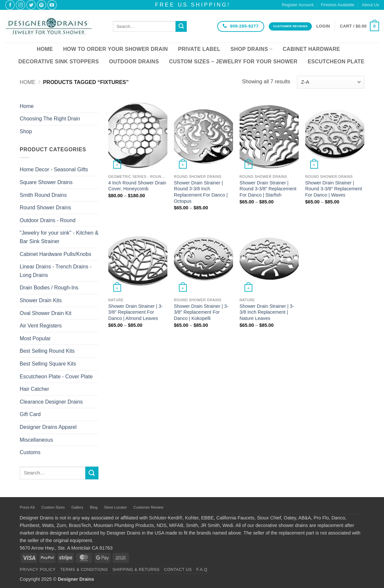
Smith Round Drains (43, 195)
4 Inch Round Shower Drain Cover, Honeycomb (137, 186)
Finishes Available (338, 5)
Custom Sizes (53, 507)
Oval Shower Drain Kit (45, 313)
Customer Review (149, 507)
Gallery (77, 507)
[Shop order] (331, 82)
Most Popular (35, 338)
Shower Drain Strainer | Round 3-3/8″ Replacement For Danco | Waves (334, 189)
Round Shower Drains (45, 208)
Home (45, 49)
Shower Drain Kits (41, 300)
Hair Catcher (34, 389)
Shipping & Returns (136, 570)
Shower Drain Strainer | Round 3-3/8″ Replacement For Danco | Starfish (268, 189)
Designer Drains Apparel (48, 427)
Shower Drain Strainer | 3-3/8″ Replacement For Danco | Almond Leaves (136, 312)
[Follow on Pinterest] (42, 5)
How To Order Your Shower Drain (115, 49)
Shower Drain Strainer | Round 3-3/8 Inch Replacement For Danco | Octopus (201, 192)
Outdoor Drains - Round (48, 220)
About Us (370, 5)
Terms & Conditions (84, 570)
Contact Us (178, 570)
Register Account (298, 5)
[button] (323, 26)
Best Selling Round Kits (47, 351)
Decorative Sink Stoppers (59, 62)
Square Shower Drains (46, 182)
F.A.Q (202, 570)
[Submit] (181, 27)
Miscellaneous (36, 440)
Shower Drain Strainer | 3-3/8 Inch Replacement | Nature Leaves (267, 312)
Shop (26, 131)
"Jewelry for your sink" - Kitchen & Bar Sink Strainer (59, 237)
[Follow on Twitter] (31, 5)
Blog (94, 507)
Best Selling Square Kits (48, 364)
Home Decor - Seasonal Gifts (54, 169)
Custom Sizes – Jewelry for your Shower (233, 62)
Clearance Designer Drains (51, 402)
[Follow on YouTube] (52, 5)
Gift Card (30, 414)
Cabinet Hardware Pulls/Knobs (55, 254)
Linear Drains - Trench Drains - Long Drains (56, 271)
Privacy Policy (38, 570)
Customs (30, 452)
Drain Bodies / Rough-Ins (49, 288)
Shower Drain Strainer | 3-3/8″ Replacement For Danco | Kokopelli (201, 312)
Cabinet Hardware (311, 49)
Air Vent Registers (41, 326)
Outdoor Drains (134, 62)
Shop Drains (251, 49)
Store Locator (115, 507)
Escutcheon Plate (336, 62)
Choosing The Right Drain (50, 119)
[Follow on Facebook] (10, 5)
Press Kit (27, 507)
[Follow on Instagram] (21, 5)
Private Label (199, 49)
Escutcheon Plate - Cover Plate (56, 377)
